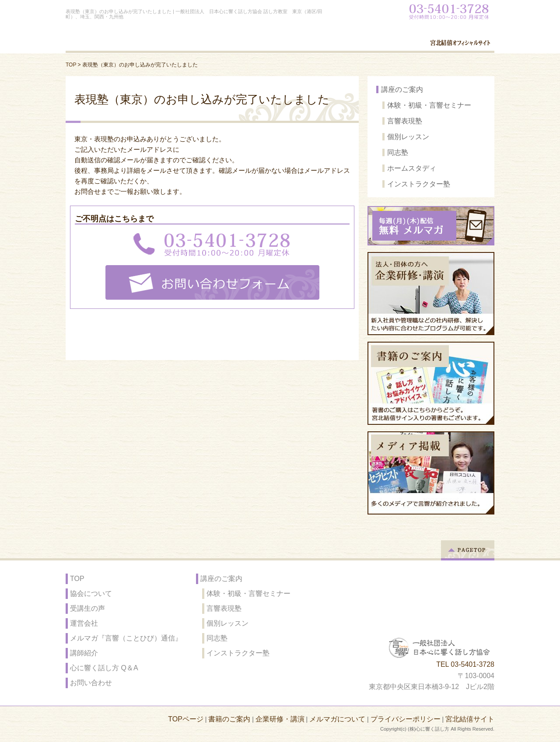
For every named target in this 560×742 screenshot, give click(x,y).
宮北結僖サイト (470, 719)
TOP (71, 65)
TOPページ (186, 719)
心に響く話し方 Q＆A (104, 668)
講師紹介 (84, 653)
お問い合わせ (91, 683)
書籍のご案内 (229, 719)
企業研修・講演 (280, 719)
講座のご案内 (402, 89)
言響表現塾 (405, 121)
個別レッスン (408, 137)
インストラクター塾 (419, 184)
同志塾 (398, 152)
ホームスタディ (412, 168)
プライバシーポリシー (406, 719)
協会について (91, 593)
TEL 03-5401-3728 (465, 664)
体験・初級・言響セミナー (429, 105)
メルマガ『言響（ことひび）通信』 (126, 638)
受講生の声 (87, 608)
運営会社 (84, 623)
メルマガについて (337, 719)
